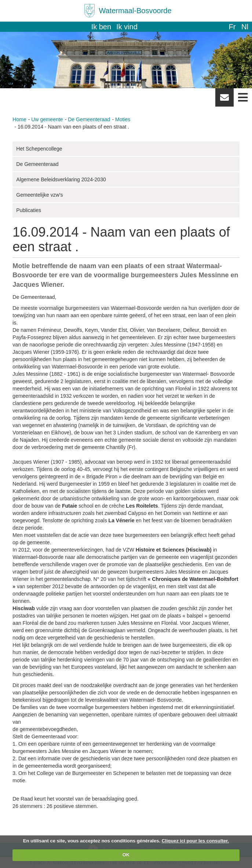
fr (232, 27)
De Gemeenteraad (89, 119)
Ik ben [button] (101, 27)
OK (126, 855)
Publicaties (29, 210)
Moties (123, 119)
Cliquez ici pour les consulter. (196, 841)
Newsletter (224, 100)
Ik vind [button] (127, 27)
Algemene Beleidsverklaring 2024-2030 (61, 179)
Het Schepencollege (39, 149)
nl (245, 27)
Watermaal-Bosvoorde (135, 11)
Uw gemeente (47, 119)
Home (19, 119)
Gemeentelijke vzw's (39, 195)
